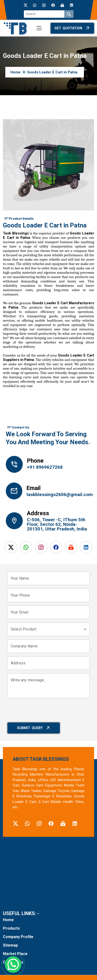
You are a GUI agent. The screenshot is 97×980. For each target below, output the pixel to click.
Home (15, 72)
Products (11, 928)
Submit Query (34, 728)
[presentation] (44, 711)
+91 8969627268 (45, 467)
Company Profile (18, 937)
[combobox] (48, 629)
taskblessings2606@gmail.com (58, 494)
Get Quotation (72, 28)
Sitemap (10, 945)
